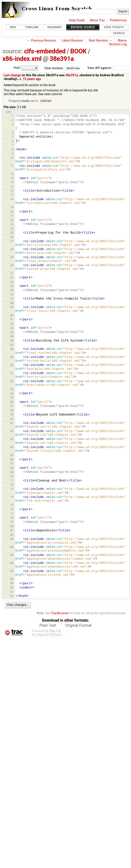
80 (12, 527)
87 (12, 571)
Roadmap (55, 27)
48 (12, 350)
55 (12, 398)
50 (12, 366)
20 (12, 212)
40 (12, 316)
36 (12, 295)
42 (12, 324)
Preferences (118, 20)
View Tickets (114, 27)
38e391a (62, 59)
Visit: (17, 68)
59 (12, 415)
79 (12, 522)
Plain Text (48, 626)
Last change (12, 75)
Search (119, 33)
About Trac (97, 20)
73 (12, 489)
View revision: (54, 68)
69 (12, 473)
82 (12, 535)
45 (12, 337)
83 (12, 539)
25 (12, 233)
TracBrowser (60, 614)
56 (12, 402)
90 (12, 588)
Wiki (13, 27)
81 (12, 531)
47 (12, 345)
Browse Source (83, 27)
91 (12, 592)
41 (12, 320)
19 (12, 208)
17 (12, 195)
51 (12, 374)
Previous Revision (43, 41)
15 (12, 187)
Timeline (32, 27)
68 (12, 468)
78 (12, 518)
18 (12, 200)
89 (12, 584)
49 (12, 357)
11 (12, 166)
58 (12, 411)
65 (12, 456)
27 (12, 242)
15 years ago (32, 79)
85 (12, 555)
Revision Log (118, 44)
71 (12, 481)
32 (12, 278)
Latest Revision (72, 41)
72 (12, 485)
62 (12, 431)
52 (12, 382)
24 (12, 229)
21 (12, 216)
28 (12, 250)
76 (12, 510)
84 (12, 547)
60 (12, 419)
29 (12, 258)
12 (12, 174)
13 (12, 179)
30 (12, 266)
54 (12, 394)
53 (12, 390)
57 (12, 407)
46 (12, 341)
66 (12, 460)
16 (12, 191)
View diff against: (108, 68)
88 (12, 580)
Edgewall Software (49, 635)
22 (12, 221)
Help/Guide (77, 20)
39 (12, 308)
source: (13, 51)
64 (12, 448)
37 (12, 299)
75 (12, 506)
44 (12, 333)
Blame (122, 41)
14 (12, 183)
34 (12, 286)
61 (12, 424)
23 (12, 225)
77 (12, 514)
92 (12, 597)
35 (12, 291)
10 (12, 158)
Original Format (78, 626)
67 (12, 464)
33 (12, 282)
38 (12, 303)
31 (12, 274)
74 (12, 497)
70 (12, 477)
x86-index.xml (22, 59)
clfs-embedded (45, 51)
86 (12, 564)
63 (12, 440)
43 (12, 328)
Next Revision (98, 41)
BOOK (78, 51)
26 (12, 237)
